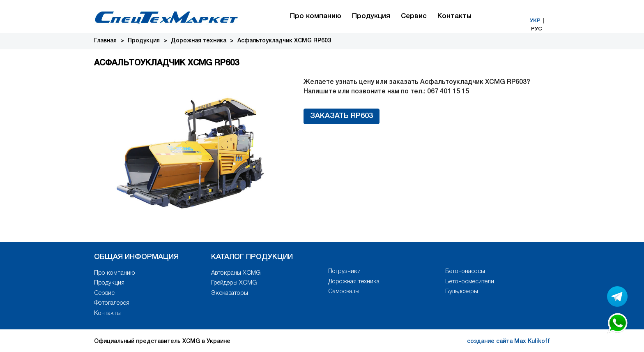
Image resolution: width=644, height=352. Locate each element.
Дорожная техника (199, 41)
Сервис (414, 16)
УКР (535, 21)
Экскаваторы (230, 293)
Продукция (371, 16)
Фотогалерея (112, 303)
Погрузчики (344, 271)
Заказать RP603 (342, 116)
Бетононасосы (465, 271)
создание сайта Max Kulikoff (508, 342)
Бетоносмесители (470, 282)
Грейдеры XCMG (234, 283)
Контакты (454, 16)
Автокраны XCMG (236, 273)
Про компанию (316, 16)
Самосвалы (344, 292)
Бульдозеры (462, 292)
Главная (105, 41)
